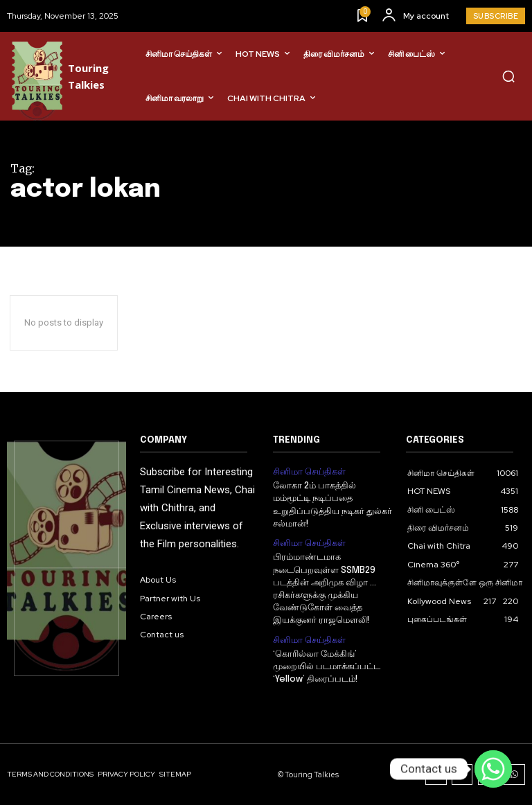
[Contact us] (493, 769)
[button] (508, 76)
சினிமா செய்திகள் (307, 471)
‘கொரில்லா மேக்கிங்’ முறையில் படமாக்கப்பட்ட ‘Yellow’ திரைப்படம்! (327, 665)
